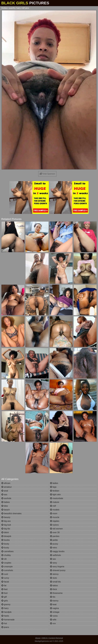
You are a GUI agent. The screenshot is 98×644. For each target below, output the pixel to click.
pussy (54, 544)
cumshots (7, 570)
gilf (4, 597)
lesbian (55, 491)
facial (5, 582)
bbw (5, 506)
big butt (6, 525)
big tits (6, 529)
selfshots (55, 555)
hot (4, 623)
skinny (54, 574)
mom (54, 513)
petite (54, 540)
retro (53, 548)
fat (4, 586)
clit (4, 559)
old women (56, 529)
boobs (6, 540)
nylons (54, 525)
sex (53, 559)
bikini (5, 532)
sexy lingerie (57, 567)
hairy (5, 608)
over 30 (55, 532)
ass (4, 495)
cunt (5, 574)
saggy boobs (57, 551)
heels (5, 616)
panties (55, 536)
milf (53, 506)
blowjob (6, 536)
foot (4, 593)
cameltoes (7, 551)
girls (5, 601)
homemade (8, 620)
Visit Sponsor (47, 174)
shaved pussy (58, 570)
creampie (7, 567)
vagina (54, 608)
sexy (53, 563)
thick (53, 589)
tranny (54, 601)
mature (55, 502)
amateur (6, 487)
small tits (55, 582)
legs (53, 487)
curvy (5, 578)
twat (53, 604)
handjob (6, 612)
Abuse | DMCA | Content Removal (49, 638)
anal (5, 491)
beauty (6, 517)
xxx (53, 623)
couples (6, 563)
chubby (6, 555)
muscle (55, 517)
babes (6, 502)
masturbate (57, 498)
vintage (55, 612)
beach (6, 510)
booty (5, 544)
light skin (55, 495)
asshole (6, 498)
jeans (5, 627)
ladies (54, 483)
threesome (56, 593)
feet (4, 589)
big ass (6, 521)
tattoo (54, 586)
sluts (53, 578)
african (6, 483)
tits (53, 597)
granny (6, 604)
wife (53, 620)
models (55, 510)
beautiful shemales (11, 513)
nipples (55, 521)
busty (5, 548)
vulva (54, 616)
